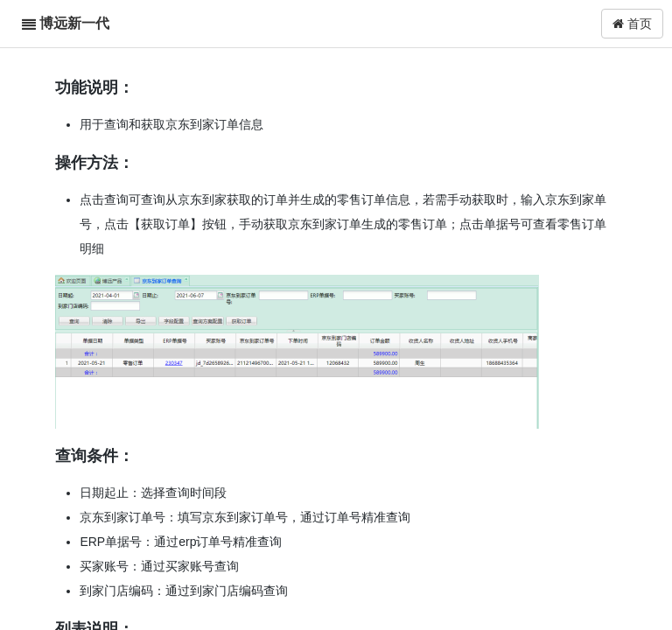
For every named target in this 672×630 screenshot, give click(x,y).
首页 (632, 24)
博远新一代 (74, 23)
